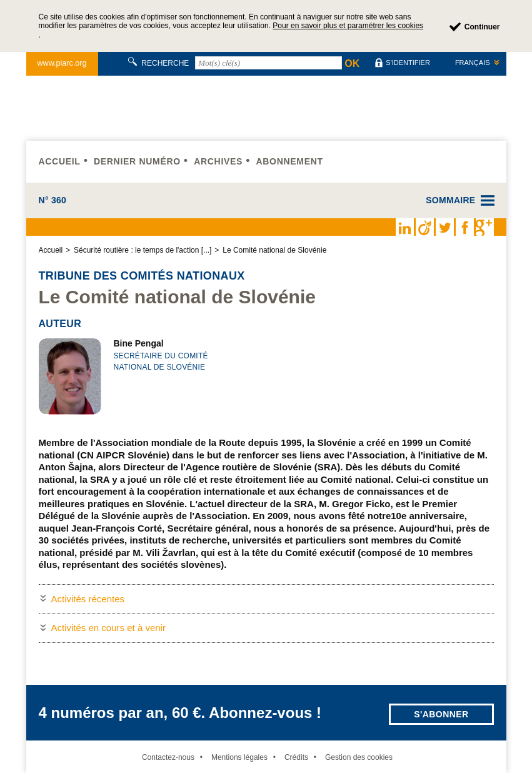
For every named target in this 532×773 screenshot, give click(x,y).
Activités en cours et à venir (108, 628)
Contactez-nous (168, 757)
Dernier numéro (137, 161)
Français (473, 63)
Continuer (482, 27)
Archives (218, 161)
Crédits (296, 757)
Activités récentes (88, 599)
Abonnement (289, 161)
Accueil (60, 161)
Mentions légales (239, 757)
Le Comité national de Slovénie (274, 250)
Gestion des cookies (359, 757)
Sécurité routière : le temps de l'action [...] (143, 250)
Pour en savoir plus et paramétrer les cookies (348, 26)
